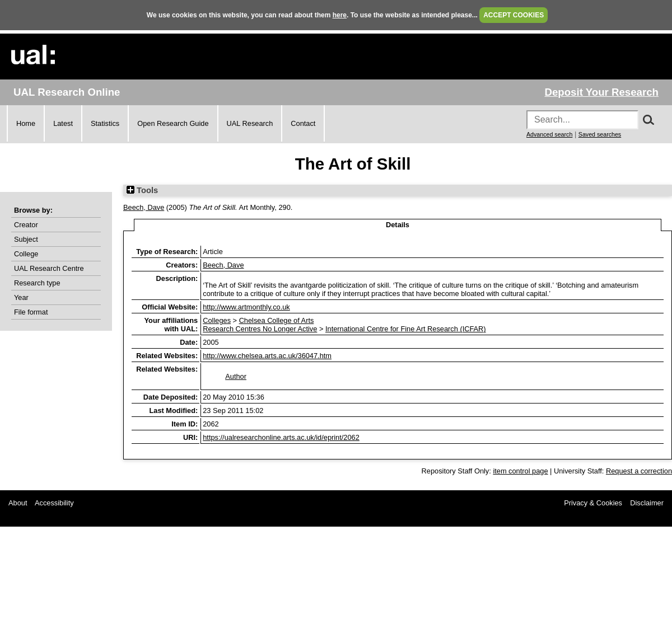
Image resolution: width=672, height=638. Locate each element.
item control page (520, 471)
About (18, 503)
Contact (303, 123)
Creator (26, 225)
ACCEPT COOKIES (514, 15)
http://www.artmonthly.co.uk (246, 307)
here (340, 15)
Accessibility (54, 503)
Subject (26, 239)
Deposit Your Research (601, 92)
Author (236, 376)
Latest (63, 123)
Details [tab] (398, 225)
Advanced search (549, 134)
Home (26, 123)
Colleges (217, 320)
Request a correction (639, 471)
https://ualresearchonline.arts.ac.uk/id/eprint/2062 (281, 437)
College (26, 254)
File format (31, 312)
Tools (142, 190)
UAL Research (250, 123)
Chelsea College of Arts (277, 320)
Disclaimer (647, 503)
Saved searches (600, 134)
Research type (37, 283)
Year (21, 297)
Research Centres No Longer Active (260, 329)
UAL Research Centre (49, 268)
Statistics (105, 123)
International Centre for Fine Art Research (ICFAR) (406, 329)
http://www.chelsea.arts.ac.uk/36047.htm (267, 356)
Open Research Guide (173, 123)
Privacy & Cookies (593, 503)
